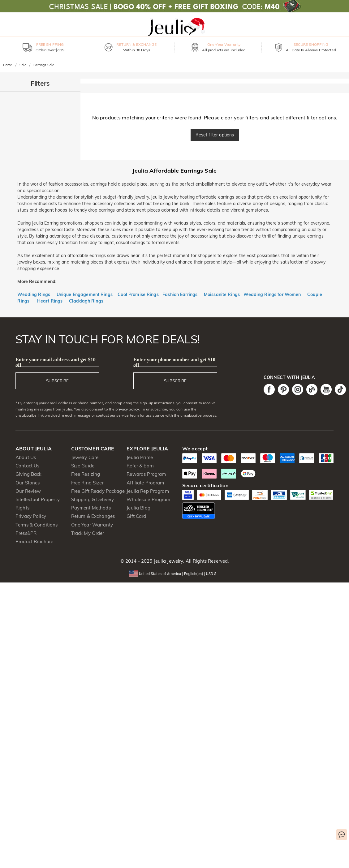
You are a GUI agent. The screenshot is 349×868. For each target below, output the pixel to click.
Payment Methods (91, 508)
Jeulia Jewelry (168, 561)
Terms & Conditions (37, 525)
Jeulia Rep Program (148, 491)
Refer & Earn (140, 466)
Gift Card (136, 516)
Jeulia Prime (140, 457)
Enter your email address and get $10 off (56, 362)
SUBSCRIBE (57, 381)
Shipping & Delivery (93, 499)
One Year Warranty (92, 525)
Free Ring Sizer (87, 483)
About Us (26, 457)
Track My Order (88, 533)
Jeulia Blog (138, 508)
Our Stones (28, 483)
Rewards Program (146, 474)
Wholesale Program (148, 499)
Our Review (28, 491)
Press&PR (26, 533)
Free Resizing (86, 474)
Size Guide (83, 466)
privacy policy (127, 409)
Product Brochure (34, 541)
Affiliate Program (145, 483)
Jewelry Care (85, 457)
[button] (174, 573)
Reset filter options (215, 135)
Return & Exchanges (93, 516)
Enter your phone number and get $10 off (174, 362)
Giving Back (28, 474)
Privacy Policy (31, 516)
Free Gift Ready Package (98, 491)
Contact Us (27, 466)
